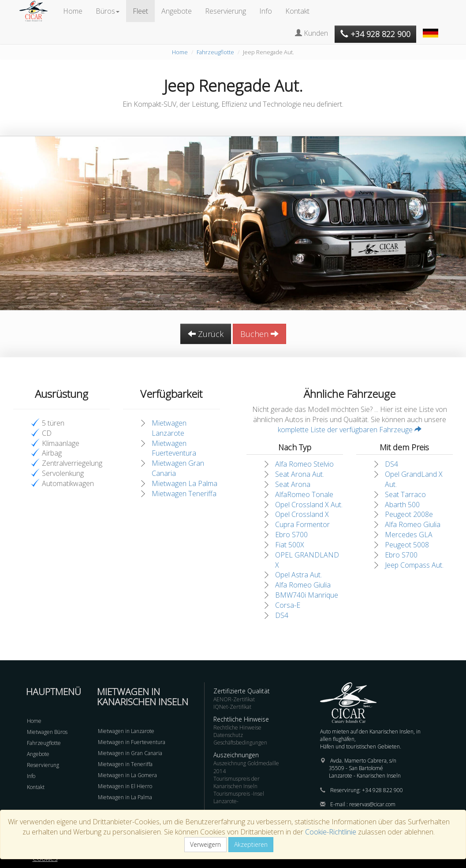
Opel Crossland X (302, 514)
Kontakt (297, 11)
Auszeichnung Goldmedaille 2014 (246, 767)
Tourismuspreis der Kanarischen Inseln (237, 782)
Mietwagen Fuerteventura (174, 448)
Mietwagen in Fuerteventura (132, 742)
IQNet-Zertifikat (232, 707)
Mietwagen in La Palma (125, 797)
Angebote (177, 11)
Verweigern (205, 844)
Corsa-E (288, 605)
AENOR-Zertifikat (234, 699)
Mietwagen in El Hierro (125, 786)
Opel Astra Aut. (298, 575)
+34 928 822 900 (382, 790)
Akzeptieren (251, 844)
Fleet (140, 11)
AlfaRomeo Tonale (304, 494)
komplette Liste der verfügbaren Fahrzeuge (350, 430)
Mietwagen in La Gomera (127, 775)
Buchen (259, 334)
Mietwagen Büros (47, 732)
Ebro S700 (291, 535)
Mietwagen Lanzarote (169, 428)
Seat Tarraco (405, 494)
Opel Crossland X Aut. (309, 505)
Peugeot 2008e (409, 514)
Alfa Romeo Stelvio (304, 464)
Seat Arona (293, 484)
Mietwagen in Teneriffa (125, 764)
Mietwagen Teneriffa (184, 494)
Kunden (311, 33)
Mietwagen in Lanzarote (126, 731)
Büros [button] (108, 11)
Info (266, 11)
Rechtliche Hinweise (237, 728)
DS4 (282, 615)
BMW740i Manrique (307, 595)
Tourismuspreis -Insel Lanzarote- (239, 797)
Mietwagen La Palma (185, 483)
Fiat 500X (290, 545)
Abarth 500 (402, 505)
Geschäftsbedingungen (240, 743)
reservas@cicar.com (372, 804)
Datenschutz (228, 735)
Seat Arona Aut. (300, 474)
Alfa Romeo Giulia (303, 585)
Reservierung (226, 11)
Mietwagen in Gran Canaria (130, 753)
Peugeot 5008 (407, 545)
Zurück (206, 334)
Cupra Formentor (302, 524)
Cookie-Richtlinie (331, 832)
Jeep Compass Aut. (414, 565)
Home (73, 11)
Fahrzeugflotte (215, 52)
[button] (432, 29)
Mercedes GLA (409, 535)
